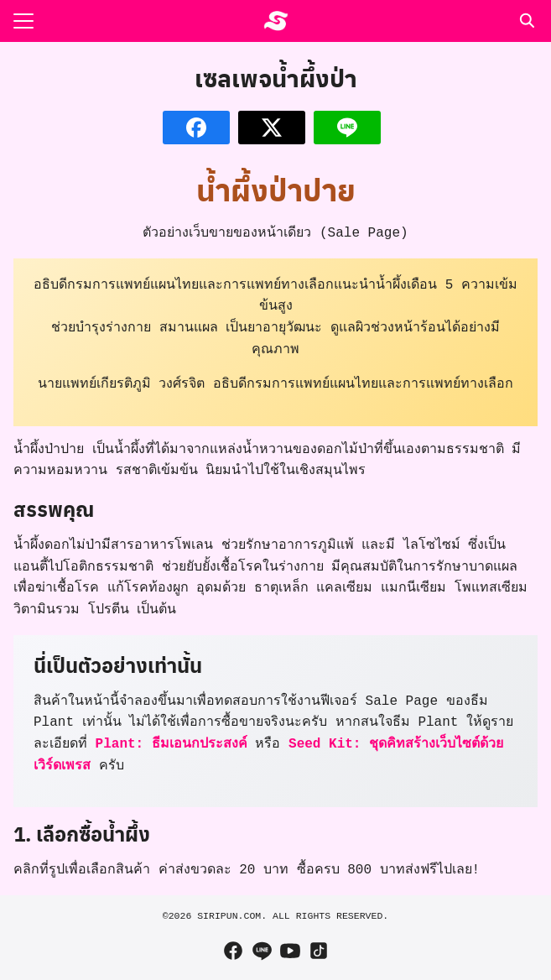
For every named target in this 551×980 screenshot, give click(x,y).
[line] (262, 951)
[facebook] (233, 951)
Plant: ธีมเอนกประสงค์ (172, 744)
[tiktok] (319, 951)
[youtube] (290, 951)
